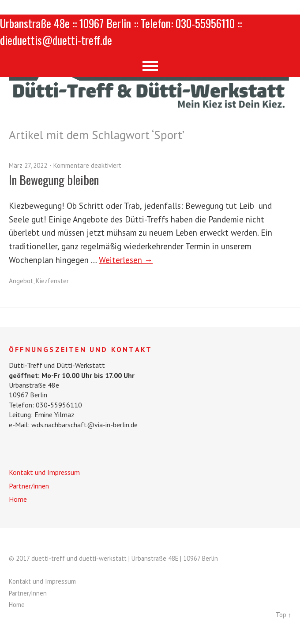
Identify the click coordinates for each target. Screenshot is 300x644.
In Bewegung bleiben (54, 180)
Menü (150, 66)
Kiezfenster (52, 281)
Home (18, 499)
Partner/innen (29, 486)
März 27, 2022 (28, 165)
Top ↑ (283, 615)
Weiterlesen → (126, 260)
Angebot (21, 281)
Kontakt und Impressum (44, 472)
